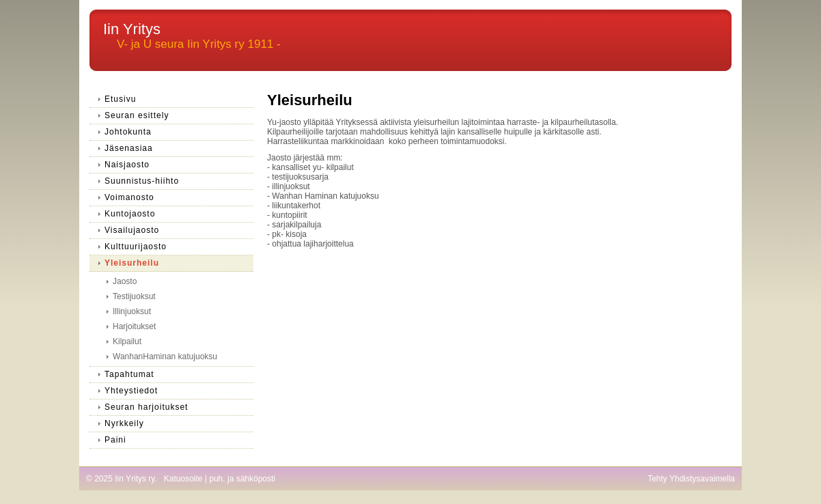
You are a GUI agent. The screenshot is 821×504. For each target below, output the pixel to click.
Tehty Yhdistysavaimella (691, 479)
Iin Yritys (132, 29)
